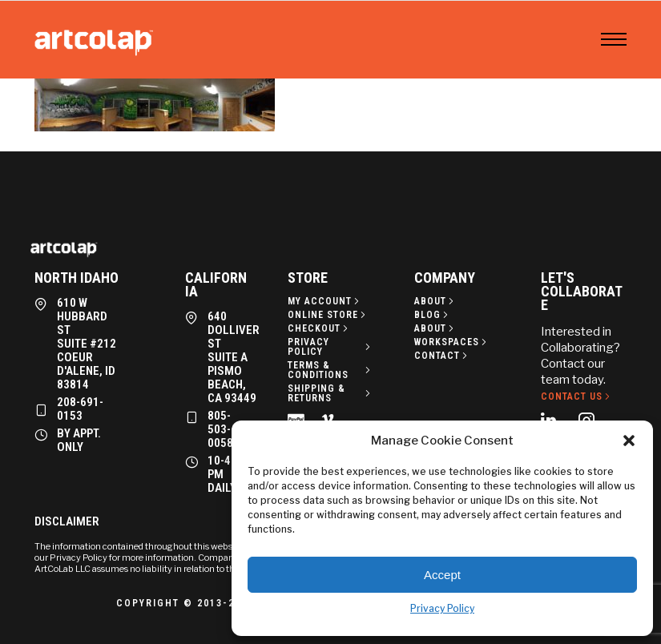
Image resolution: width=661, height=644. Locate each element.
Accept (442, 575)
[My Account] (325, 301)
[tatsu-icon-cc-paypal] (298, 419)
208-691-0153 (80, 409)
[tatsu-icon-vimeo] (330, 419)
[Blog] (433, 315)
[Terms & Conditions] (331, 370)
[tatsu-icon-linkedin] (553, 420)
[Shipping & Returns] (331, 393)
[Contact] (442, 356)
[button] (629, 441)
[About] (435, 301)
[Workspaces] (452, 342)
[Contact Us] (577, 396)
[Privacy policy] (331, 347)
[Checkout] (319, 328)
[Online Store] (328, 315)
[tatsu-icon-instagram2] (591, 420)
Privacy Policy (442, 608)
